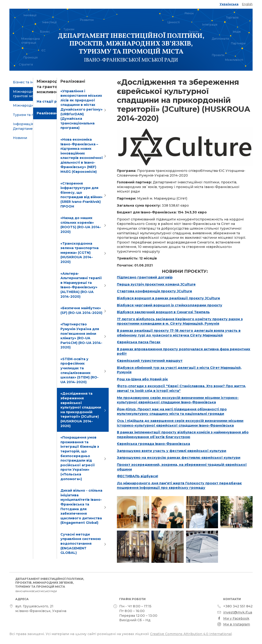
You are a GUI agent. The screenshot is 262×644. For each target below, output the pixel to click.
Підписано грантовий (137, 277)
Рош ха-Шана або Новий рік (142, 379)
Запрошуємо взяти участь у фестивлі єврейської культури (172, 451)
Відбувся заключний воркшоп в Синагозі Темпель (163, 312)
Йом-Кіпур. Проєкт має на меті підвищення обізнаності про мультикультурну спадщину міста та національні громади (172, 412)
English (247, 4)
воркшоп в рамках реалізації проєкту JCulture (177, 298)
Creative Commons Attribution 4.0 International (191, 634)
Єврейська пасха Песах (139, 342)
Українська (229, 4)
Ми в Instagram (237, 624)
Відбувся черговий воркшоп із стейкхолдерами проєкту (170, 305)
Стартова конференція (139, 291)
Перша (124, 284)
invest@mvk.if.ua (238, 612)
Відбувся (126, 298)
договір (165, 277)
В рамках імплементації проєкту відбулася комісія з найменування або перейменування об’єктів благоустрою (183, 435)
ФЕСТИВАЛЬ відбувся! (137, 476)
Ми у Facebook (236, 618)
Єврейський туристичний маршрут (150, 361)
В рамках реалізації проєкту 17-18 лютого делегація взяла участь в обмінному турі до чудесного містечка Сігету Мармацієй (179, 333)
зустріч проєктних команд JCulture (163, 284)
